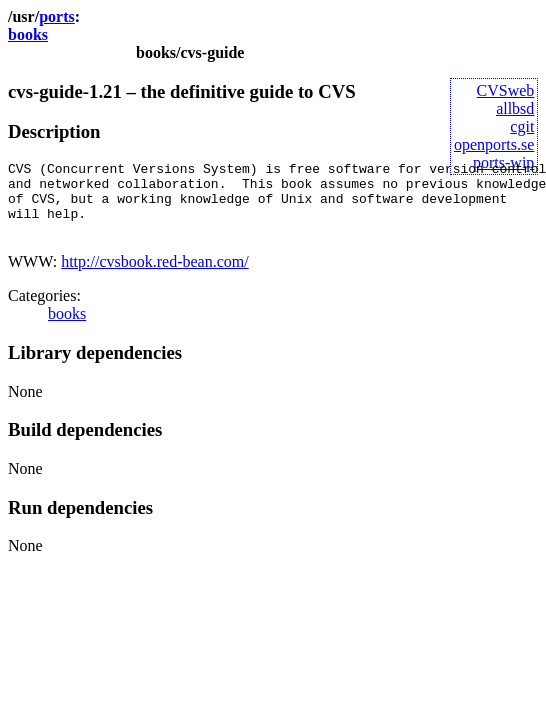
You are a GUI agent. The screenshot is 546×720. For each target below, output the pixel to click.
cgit (522, 126)
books (28, 34)
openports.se (494, 144)
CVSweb (506, 90)
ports (57, 16)
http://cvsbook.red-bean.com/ (155, 276)
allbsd (515, 108)
